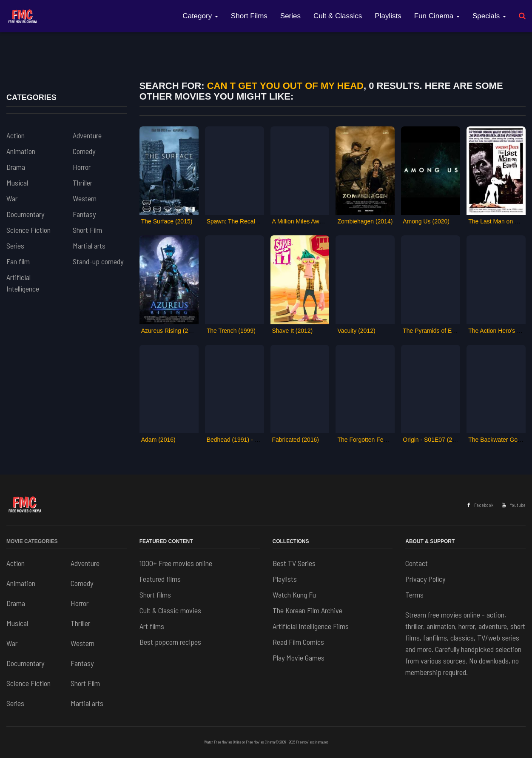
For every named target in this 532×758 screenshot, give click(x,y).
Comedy (84, 151)
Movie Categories (32, 541)
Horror (82, 167)
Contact (417, 563)
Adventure (87, 135)
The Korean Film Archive (307, 610)
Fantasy (84, 214)
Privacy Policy (425, 579)
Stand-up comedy (98, 261)
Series (290, 16)
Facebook (480, 505)
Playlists (388, 16)
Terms (414, 595)
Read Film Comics (298, 642)
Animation (21, 151)
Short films (155, 595)
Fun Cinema (437, 16)
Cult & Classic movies (170, 610)
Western (85, 198)
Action (16, 135)
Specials (489, 16)
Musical (17, 183)
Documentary (25, 214)
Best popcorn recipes (170, 642)
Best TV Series (294, 563)
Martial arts (89, 246)
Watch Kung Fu (294, 595)
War (12, 198)
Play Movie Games (299, 658)
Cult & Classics (338, 16)
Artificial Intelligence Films (311, 626)
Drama (16, 167)
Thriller (83, 183)
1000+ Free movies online (176, 563)
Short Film (87, 230)
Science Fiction (28, 230)
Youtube (514, 505)
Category (200, 16)
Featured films (160, 579)
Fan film (18, 261)
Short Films (249, 16)
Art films (152, 626)
